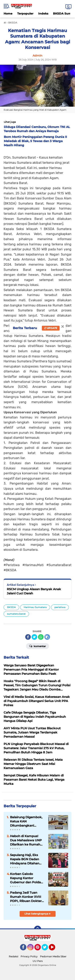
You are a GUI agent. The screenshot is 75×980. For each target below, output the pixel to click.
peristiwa (60, 607)
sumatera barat (16, 614)
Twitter (47, 949)
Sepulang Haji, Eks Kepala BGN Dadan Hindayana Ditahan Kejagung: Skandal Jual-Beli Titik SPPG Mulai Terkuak (25, 859)
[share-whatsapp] (41, 637)
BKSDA (11, 607)
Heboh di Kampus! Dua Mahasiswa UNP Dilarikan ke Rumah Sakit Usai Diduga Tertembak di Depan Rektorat (26, 840)
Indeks (43, 14)
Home (8, 14)
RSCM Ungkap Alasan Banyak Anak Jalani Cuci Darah (34, 591)
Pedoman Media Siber (53, 956)
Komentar (37, 646)
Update (51, 328)
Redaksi (13, 956)
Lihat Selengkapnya (37, 914)
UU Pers (38, 961)
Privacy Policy (29, 956)
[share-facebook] (28, 637)
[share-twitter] (34, 637)
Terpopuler (25, 14)
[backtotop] (38, 929)
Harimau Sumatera (35, 607)
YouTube (55, 949)
